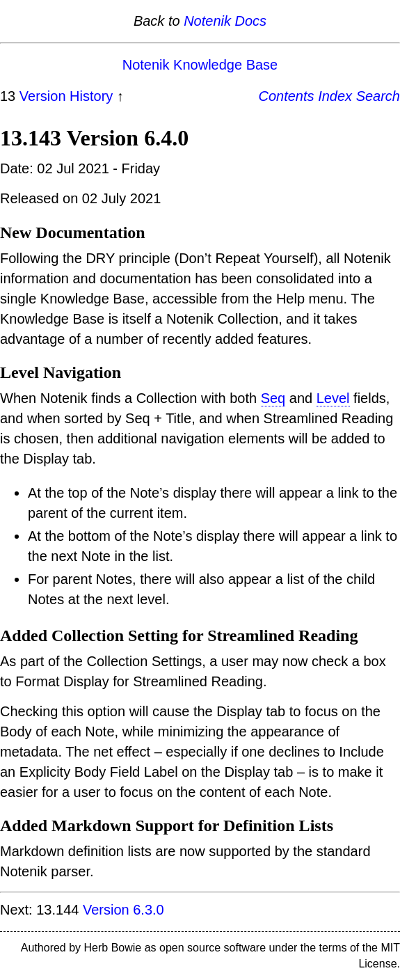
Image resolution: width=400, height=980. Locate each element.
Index (335, 96)
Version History (66, 96)
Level (333, 398)
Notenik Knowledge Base (200, 65)
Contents (287, 96)
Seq (273, 398)
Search (378, 96)
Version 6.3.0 (123, 910)
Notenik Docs (225, 21)
